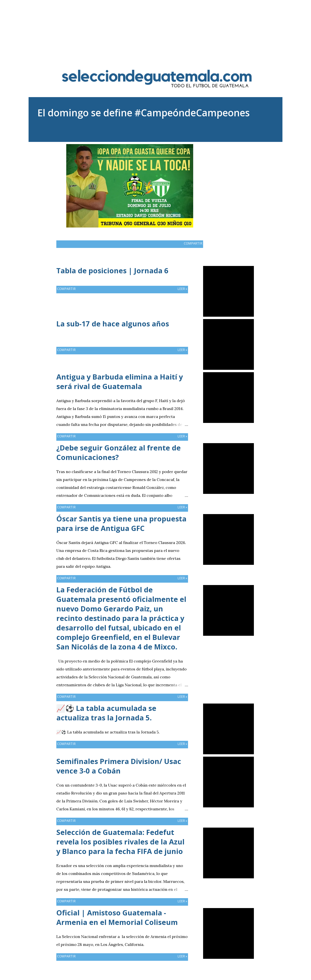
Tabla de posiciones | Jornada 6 (112, 271)
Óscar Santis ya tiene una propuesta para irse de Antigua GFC (121, 523)
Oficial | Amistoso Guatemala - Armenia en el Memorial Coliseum (117, 917)
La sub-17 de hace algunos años (113, 324)
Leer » (182, 289)
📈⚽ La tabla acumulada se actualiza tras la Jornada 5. (106, 713)
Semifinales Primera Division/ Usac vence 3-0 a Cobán (119, 766)
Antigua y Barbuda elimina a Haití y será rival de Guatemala (120, 382)
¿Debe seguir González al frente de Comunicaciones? (119, 453)
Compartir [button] (193, 243)
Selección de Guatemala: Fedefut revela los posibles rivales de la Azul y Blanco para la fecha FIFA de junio (120, 842)
